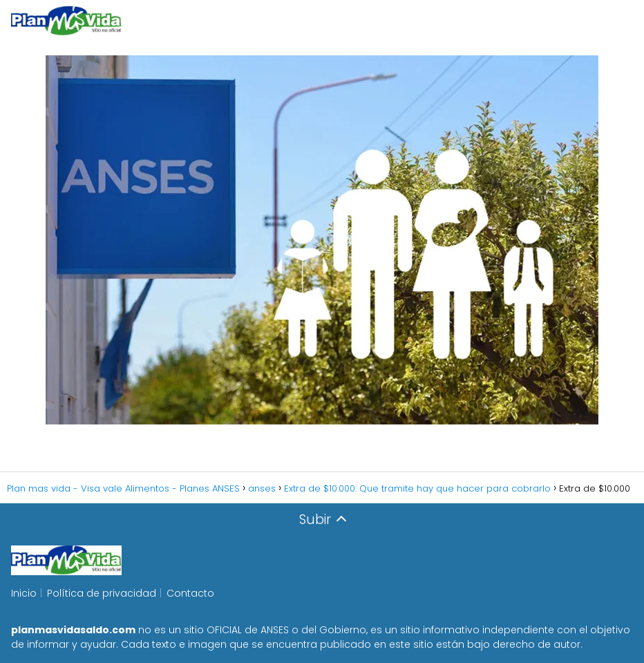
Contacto (190, 593)
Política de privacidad (102, 593)
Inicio (24, 593)
